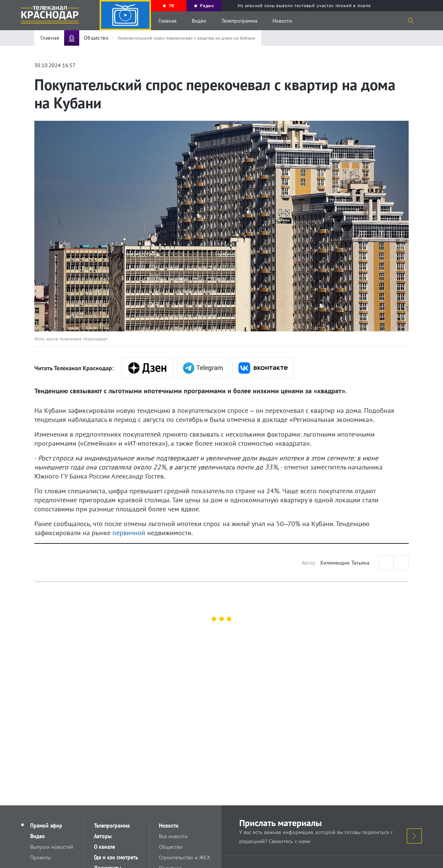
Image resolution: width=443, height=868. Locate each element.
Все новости (173, 836)
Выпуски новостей (52, 847)
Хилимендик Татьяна (345, 563)
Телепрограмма (239, 21)
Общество (171, 847)
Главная (168, 21)
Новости (282, 21)
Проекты (40, 857)
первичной (129, 533)
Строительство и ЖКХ (185, 857)
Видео (199, 21)
